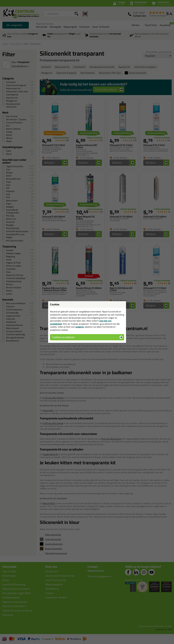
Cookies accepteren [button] (63, 337)
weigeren (80, 327)
